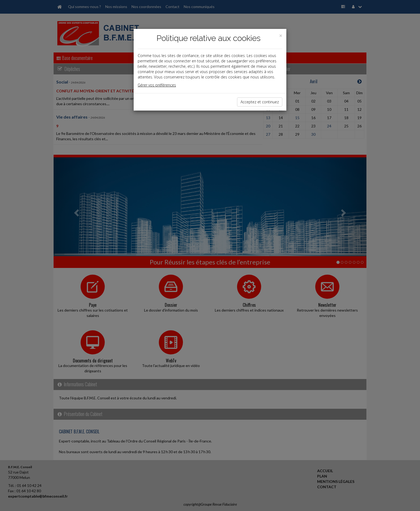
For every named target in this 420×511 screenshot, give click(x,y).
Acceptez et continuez (260, 102)
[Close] (281, 36)
